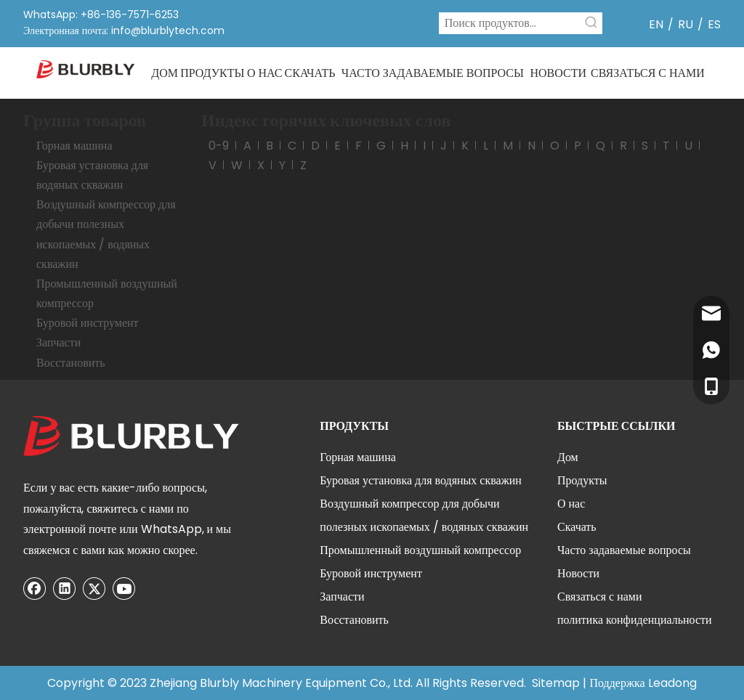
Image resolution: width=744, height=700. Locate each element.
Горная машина (74, 146)
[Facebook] (35, 588)
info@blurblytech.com (168, 30)
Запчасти (58, 342)
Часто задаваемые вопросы (624, 550)
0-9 (219, 146)
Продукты (582, 480)
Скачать (577, 527)
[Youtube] (124, 588)
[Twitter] (94, 588)
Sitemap (556, 683)
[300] (132, 436)
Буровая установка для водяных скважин (421, 480)
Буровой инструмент (88, 323)
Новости (578, 573)
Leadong (672, 683)
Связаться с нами (600, 597)
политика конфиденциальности (635, 620)
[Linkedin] (65, 588)
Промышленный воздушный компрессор (420, 550)
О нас (571, 504)
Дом (568, 457)
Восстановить (71, 363)
